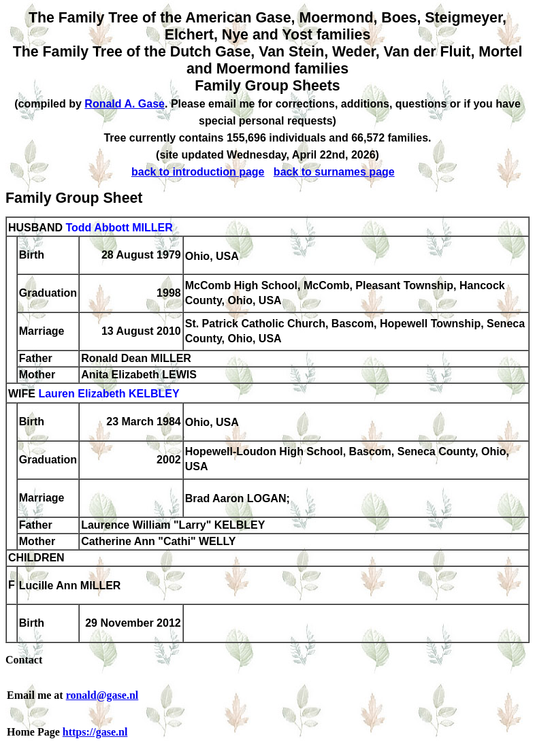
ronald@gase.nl (102, 695)
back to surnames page (334, 172)
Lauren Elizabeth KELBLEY (109, 394)
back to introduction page (198, 172)
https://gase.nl (95, 732)
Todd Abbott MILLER (119, 228)
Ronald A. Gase (125, 104)
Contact (24, 660)
